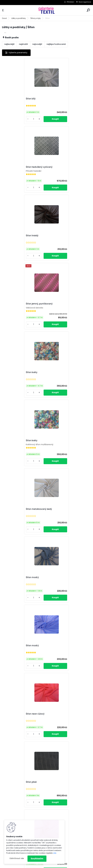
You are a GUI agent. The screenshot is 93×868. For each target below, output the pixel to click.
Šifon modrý (56, 304)
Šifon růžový (56, 441)
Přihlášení (70, 2)
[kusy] (12, 119)
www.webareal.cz (58, 865)
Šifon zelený (11, 783)
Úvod (4, 18)
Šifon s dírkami (57, 509)
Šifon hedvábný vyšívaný (63, 99)
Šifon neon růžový (59, 373)
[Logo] (47, 10)
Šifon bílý (10, 99)
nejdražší (23, 44)
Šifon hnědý (11, 167)
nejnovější (37, 44)
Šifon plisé (10, 441)
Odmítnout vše (17, 858)
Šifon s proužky (13, 646)
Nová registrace (85, 2)
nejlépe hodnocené (56, 44)
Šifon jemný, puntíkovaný (63, 167)
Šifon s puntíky (57, 646)
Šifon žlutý (55, 783)
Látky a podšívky (19, 18)
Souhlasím (37, 859)
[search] (88, 10)
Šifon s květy (12, 578)
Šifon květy (11, 236)
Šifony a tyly (36, 18)
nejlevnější (9, 44)
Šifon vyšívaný (57, 714)
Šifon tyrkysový (13, 714)
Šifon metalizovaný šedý (18, 304)
